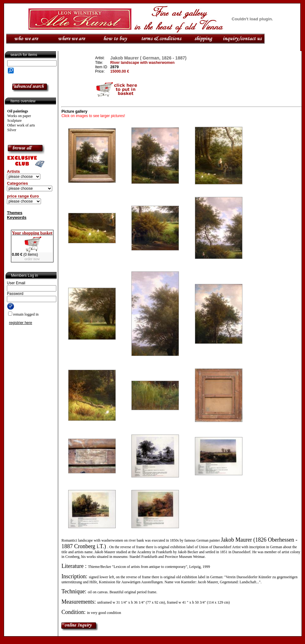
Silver (12, 130)
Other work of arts (21, 125)
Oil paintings (18, 111)
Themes (15, 213)
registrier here (21, 323)
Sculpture (14, 121)
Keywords (17, 217)
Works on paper (19, 116)
